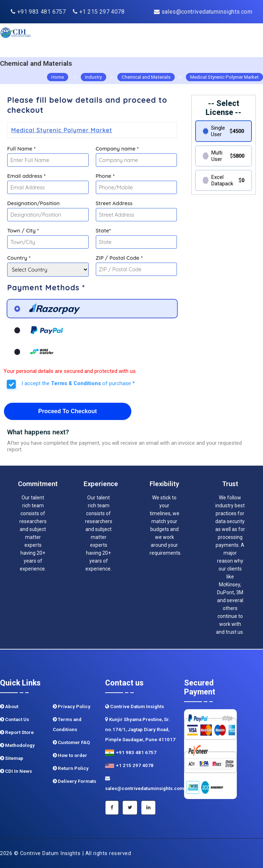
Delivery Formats (74, 781)
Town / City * (23, 230)
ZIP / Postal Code (119, 258)
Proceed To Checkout (68, 411)
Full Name (21, 149)
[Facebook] (112, 808)
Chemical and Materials (146, 77)
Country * (19, 258)
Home (58, 77)
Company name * (117, 149)
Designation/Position (33, 203)
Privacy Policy (72, 707)
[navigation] (242, 40)
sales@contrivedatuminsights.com (203, 12)
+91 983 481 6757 (38, 12)
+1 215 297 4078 (99, 12)
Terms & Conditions (76, 383)
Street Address (114, 203)
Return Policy (71, 768)
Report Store (17, 732)
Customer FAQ (71, 742)
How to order (70, 755)
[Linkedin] (148, 808)
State (104, 230)
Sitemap (12, 758)
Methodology (17, 745)
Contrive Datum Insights (135, 707)
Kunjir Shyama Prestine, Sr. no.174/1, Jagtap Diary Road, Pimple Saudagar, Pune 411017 (140, 730)
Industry (93, 77)
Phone (105, 176)
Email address (26, 176)
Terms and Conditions (67, 724)
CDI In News (16, 771)
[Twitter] (130, 808)
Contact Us (15, 719)
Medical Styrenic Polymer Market (224, 77)
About (9, 707)
